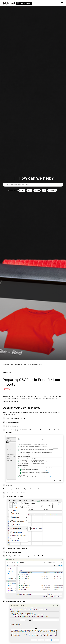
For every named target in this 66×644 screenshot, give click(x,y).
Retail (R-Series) (24, 3)
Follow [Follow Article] (6, 390)
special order (52, 190)
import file (11, 396)
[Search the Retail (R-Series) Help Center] (33, 185)
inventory (37, 190)
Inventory (26, 364)
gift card (22, 190)
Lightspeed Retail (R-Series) (11, 364)
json (44, 190)
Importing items (37, 364)
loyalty (29, 190)
